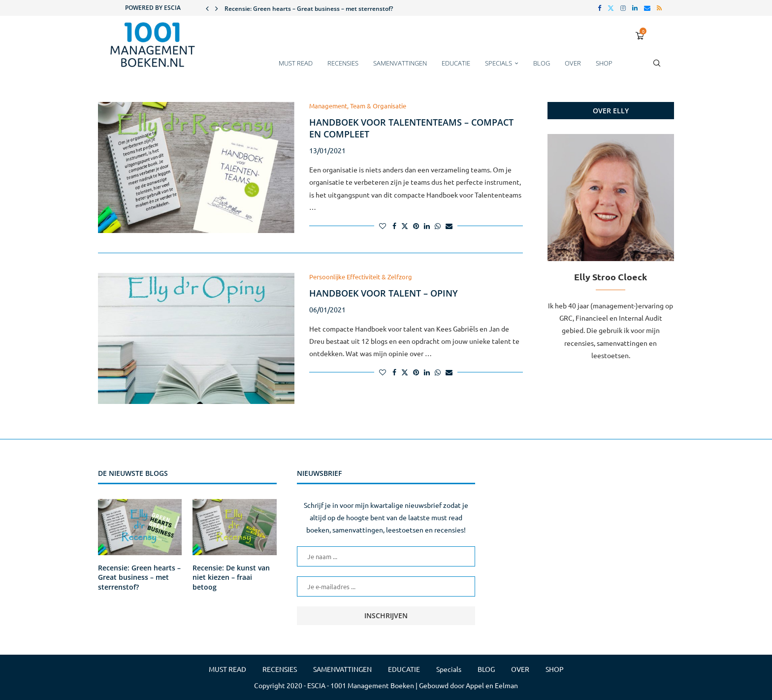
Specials (499, 63)
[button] (207, 8)
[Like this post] (383, 226)
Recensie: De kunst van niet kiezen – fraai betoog (231, 577)
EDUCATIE (456, 63)
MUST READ (296, 63)
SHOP (604, 63)
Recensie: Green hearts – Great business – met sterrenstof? (309, 9)
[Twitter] (611, 8)
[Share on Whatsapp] (438, 226)
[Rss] (659, 8)
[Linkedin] (635, 8)
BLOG (542, 63)
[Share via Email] (449, 226)
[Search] (657, 68)
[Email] (647, 8)
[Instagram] (623, 8)
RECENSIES (343, 63)
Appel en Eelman (492, 685)
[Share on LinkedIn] (427, 226)
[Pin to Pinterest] (416, 226)
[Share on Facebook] (394, 226)
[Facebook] (599, 8)
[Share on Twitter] (405, 226)
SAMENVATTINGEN (400, 63)
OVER (573, 63)
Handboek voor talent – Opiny (384, 293)
